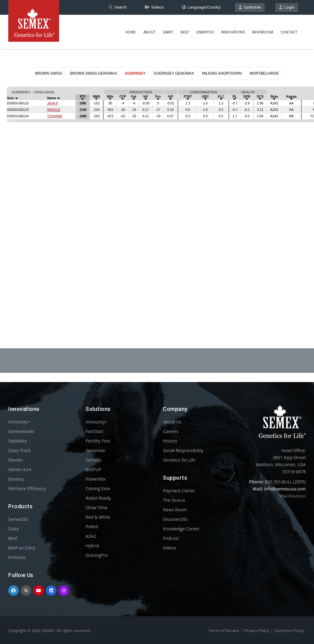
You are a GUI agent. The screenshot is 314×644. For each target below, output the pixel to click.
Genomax (95, 450)
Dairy (168, 32)
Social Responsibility (183, 450)
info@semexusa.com (285, 489)
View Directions (293, 496)
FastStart (94, 431)
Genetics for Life (179, 460)
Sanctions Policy (289, 630)
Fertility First (98, 441)
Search (118, 7)
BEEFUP (93, 469)
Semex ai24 (20, 469)
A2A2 (91, 536)
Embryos (205, 32)
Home (131, 32)
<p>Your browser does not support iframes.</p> (157, 199)
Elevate (15, 460)
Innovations (233, 32)
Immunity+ (19, 422)
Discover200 (175, 519)
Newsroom (263, 32)
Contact (289, 32)
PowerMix (96, 479)
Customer (250, 7)
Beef (185, 32)
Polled (92, 527)
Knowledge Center (181, 529)
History (170, 441)
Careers (170, 431)
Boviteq (16, 479)
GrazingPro (97, 555)
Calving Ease (98, 488)
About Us (172, 422)
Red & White (98, 517)
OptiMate (18, 441)
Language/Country (201, 7)
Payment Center (179, 491)
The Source (174, 500)
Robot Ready (98, 498)
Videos (154, 7)
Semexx (93, 460)
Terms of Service (224, 630)
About (149, 32)
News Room (175, 510)
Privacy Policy (257, 630)
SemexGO (18, 519)
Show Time (96, 507)
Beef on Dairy (22, 548)
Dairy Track (19, 450)
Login (287, 7)
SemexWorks (21, 431)
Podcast (171, 538)
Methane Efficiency (27, 488)
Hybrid (92, 546)
